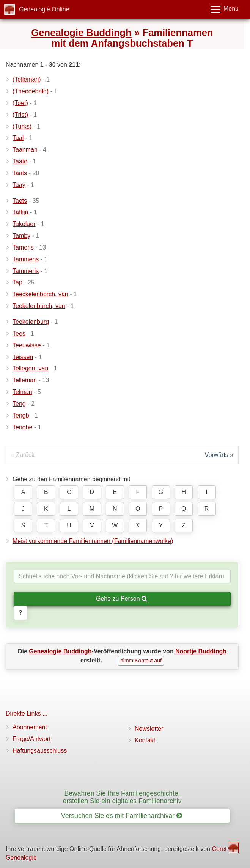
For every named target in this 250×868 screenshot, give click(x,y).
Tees (19, 334)
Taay (19, 185)
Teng (19, 404)
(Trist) (20, 115)
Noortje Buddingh (201, 651)
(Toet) (20, 103)
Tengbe (23, 427)
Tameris (23, 247)
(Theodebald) (31, 91)
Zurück (25, 455)
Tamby (21, 236)
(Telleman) (27, 79)
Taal (18, 138)
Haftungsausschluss (40, 751)
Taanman (25, 150)
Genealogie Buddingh (81, 33)
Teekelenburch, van (39, 306)
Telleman (25, 380)
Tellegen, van (30, 368)
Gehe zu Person (122, 599)
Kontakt (145, 740)
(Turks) (22, 126)
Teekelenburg (31, 322)
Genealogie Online (44, 9)
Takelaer (24, 224)
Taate (20, 161)
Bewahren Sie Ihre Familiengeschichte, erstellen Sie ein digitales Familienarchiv (122, 797)
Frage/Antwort (31, 739)
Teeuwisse (27, 345)
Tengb (21, 415)
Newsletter (149, 729)
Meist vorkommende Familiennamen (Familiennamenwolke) (93, 541)
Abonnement (30, 727)
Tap (17, 282)
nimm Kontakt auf (141, 661)
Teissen (23, 357)
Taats (20, 173)
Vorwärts (217, 455)
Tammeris (26, 271)
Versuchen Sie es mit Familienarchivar (122, 816)
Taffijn (20, 212)
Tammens (26, 259)
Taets (20, 201)
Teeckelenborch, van (40, 294)
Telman (22, 392)
